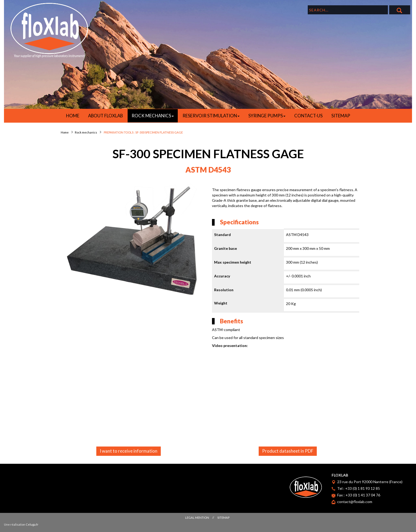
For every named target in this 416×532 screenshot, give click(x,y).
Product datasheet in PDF (288, 451)
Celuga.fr (32, 524)
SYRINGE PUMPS (267, 116)
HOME (73, 116)
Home (65, 132)
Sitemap (341, 116)
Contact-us (308, 116)
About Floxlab (105, 116)
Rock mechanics (86, 132)
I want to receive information (129, 451)
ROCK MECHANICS (153, 116)
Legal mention (197, 518)
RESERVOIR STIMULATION (211, 116)
